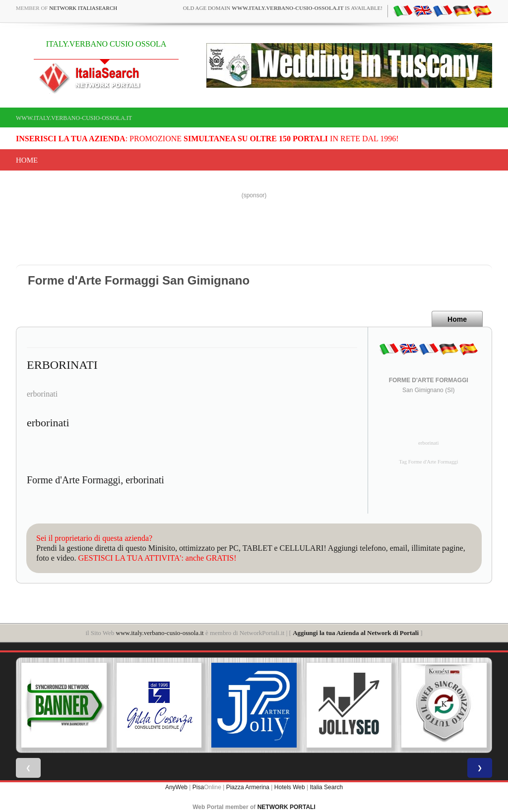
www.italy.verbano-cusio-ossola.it (74, 118)
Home (27, 160)
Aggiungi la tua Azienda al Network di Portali (356, 633)
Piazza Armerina (248, 787)
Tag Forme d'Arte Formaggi (428, 462)
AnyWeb (176, 787)
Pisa (198, 787)
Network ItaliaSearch (83, 8)
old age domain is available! (283, 8)
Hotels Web (290, 787)
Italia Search (326, 787)
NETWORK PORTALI (286, 807)
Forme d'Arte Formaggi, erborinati (95, 480)
